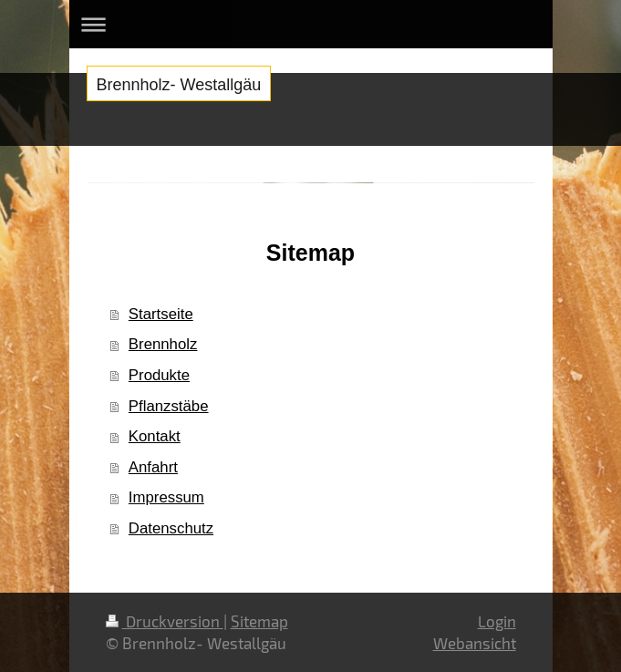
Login (497, 621)
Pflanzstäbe (169, 406)
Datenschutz (171, 528)
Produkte (159, 375)
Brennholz (163, 344)
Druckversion (165, 621)
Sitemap (259, 621)
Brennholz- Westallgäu (179, 85)
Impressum (166, 497)
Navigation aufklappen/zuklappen (311, 24)
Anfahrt (153, 467)
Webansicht (475, 643)
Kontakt (155, 436)
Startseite (161, 314)
